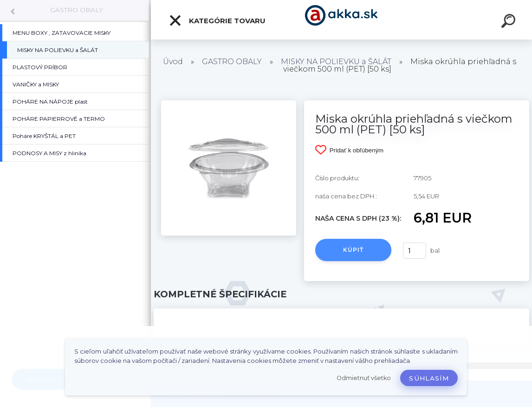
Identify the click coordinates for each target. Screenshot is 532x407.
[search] (510, 22)
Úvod (173, 62)
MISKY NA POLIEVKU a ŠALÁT (336, 62)
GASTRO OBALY (77, 10)
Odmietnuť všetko (364, 378)
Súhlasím (429, 378)
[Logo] (341, 20)
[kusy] (415, 251)
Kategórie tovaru (217, 20)
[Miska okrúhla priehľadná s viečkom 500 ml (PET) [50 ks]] (229, 104)
